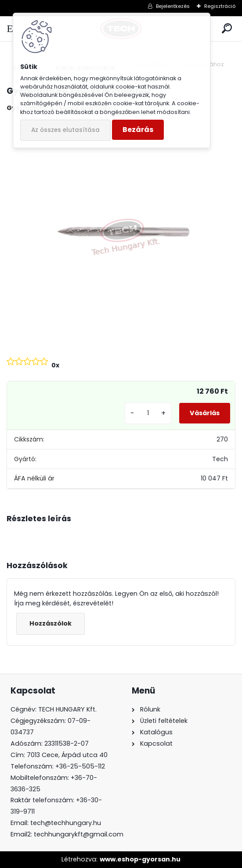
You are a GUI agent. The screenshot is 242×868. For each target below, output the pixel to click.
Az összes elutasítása (65, 130)
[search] (227, 29)
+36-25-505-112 (80, 766)
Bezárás (138, 130)
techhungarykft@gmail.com (79, 834)
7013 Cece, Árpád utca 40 (67, 755)
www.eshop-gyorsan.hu (140, 859)
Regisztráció (220, 6)
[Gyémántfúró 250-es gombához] (121, 233)
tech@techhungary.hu (66, 823)
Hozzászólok (51, 623)
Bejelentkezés (173, 6)
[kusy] (148, 413)
